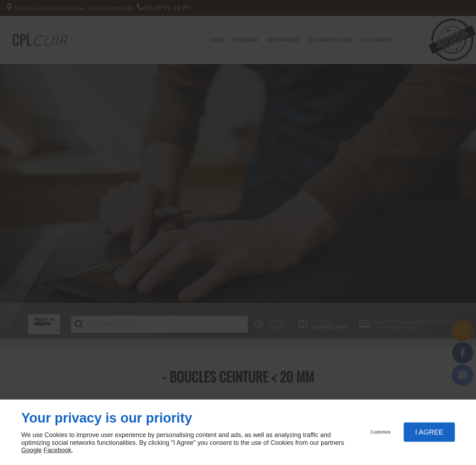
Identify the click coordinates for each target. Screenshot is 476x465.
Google (31, 450)
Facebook (58, 450)
